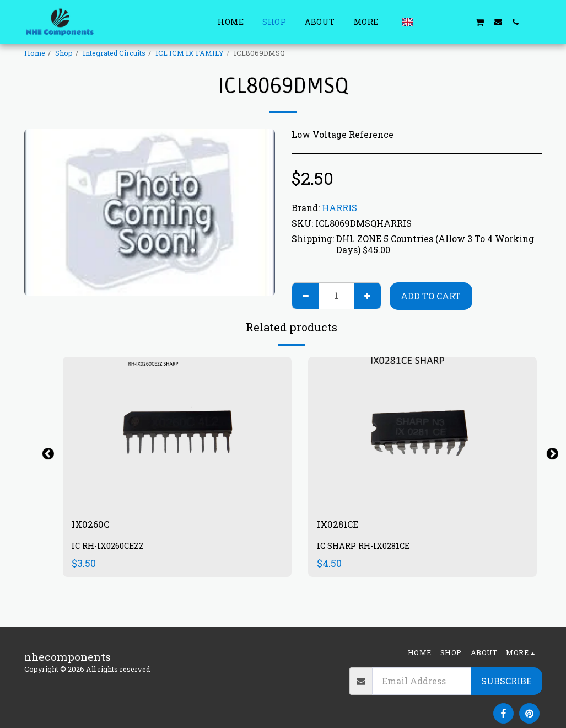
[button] (427, 22)
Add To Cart (431, 296)
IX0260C (93, 525)
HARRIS (339, 208)
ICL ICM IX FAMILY (190, 53)
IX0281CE (341, 525)
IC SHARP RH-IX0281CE (366, 548)
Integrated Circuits (114, 53)
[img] (177, 433)
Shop (64, 53)
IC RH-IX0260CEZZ (110, 548)
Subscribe (506, 681)
